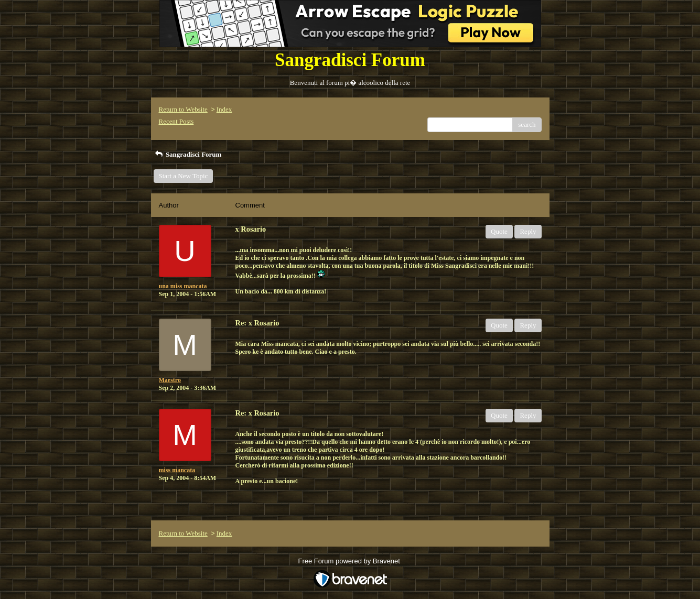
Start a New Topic (184, 176)
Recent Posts (176, 121)
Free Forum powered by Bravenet (350, 561)
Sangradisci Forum (188, 154)
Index (224, 109)
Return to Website (183, 109)
